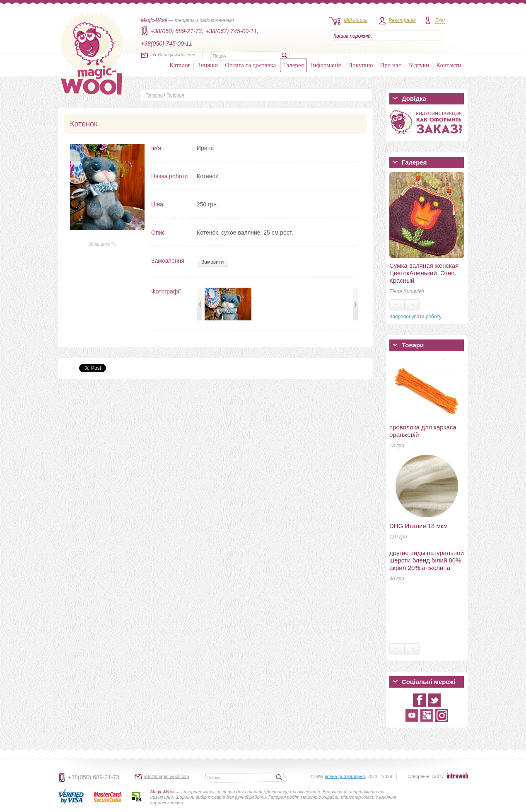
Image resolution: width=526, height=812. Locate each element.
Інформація (326, 65)
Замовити (212, 262)
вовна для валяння (345, 776)
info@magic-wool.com (173, 55)
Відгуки (419, 65)
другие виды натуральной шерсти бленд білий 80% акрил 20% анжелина (427, 560)
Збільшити (102, 244)
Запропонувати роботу (415, 317)
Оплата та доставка (250, 65)
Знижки (208, 65)
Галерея (293, 65)
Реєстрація (402, 20)
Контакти (449, 65)
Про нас (390, 65)
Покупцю (360, 65)
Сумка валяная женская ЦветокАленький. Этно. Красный (424, 273)
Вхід (440, 20)
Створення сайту (426, 776)
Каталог (180, 65)
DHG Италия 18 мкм (419, 526)
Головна (154, 95)
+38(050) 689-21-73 (94, 777)
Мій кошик (356, 20)
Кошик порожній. (353, 36)
